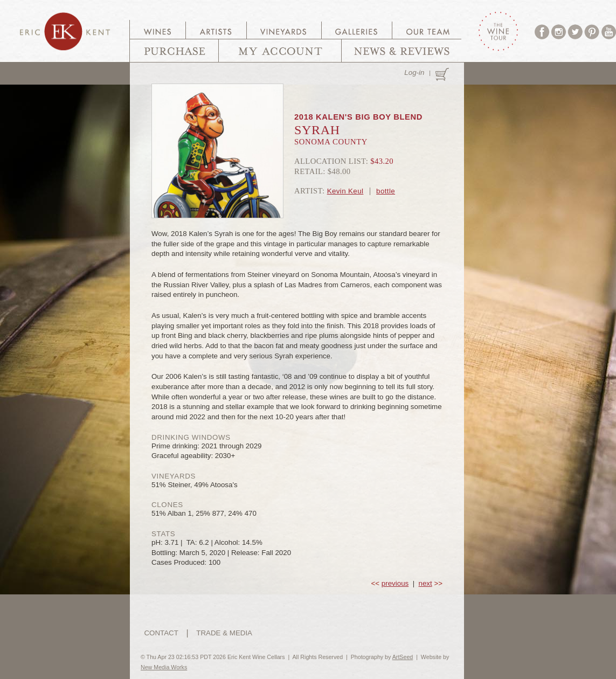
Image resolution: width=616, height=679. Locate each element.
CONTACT (161, 633)
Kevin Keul (345, 191)
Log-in (414, 72)
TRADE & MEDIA (224, 633)
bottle (386, 191)
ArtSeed (403, 657)
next (425, 583)
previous (395, 583)
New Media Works (164, 667)
